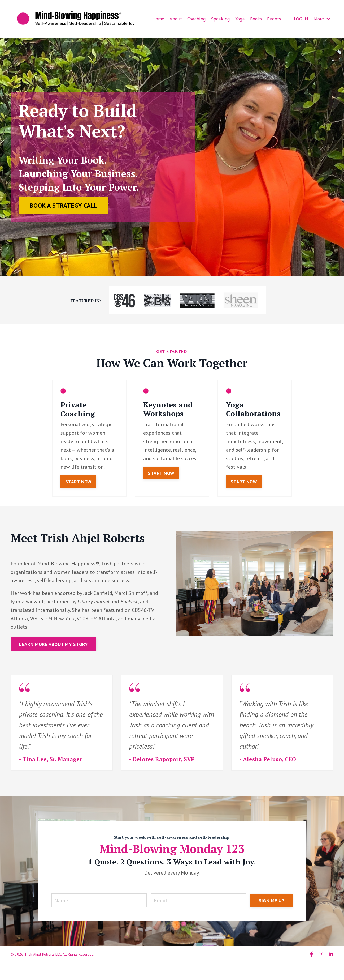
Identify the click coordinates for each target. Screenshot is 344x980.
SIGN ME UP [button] (272, 901)
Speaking (219, 19)
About (176, 19)
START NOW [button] (78, 482)
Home (158, 19)
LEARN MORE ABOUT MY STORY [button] (53, 644)
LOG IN (301, 19)
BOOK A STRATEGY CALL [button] (64, 206)
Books (255, 19)
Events (273, 19)
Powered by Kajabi (319, 966)
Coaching (196, 19)
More (322, 19)
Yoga (238, 19)
